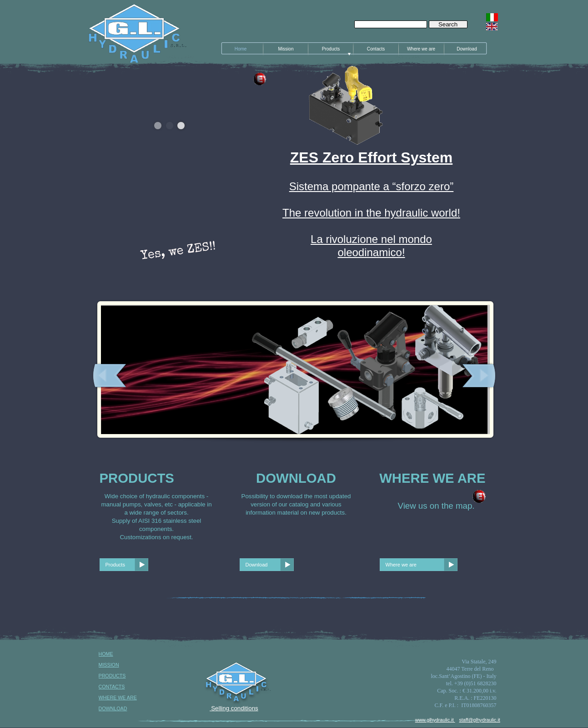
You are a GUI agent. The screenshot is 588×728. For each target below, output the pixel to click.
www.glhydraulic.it (435, 720)
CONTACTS (112, 687)
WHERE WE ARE (118, 698)
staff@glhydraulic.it (480, 720)
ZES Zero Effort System (371, 157)
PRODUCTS (112, 676)
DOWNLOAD (113, 708)
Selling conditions (234, 708)
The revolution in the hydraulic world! (371, 213)
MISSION (109, 665)
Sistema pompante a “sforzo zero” (372, 186)
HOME (106, 654)
